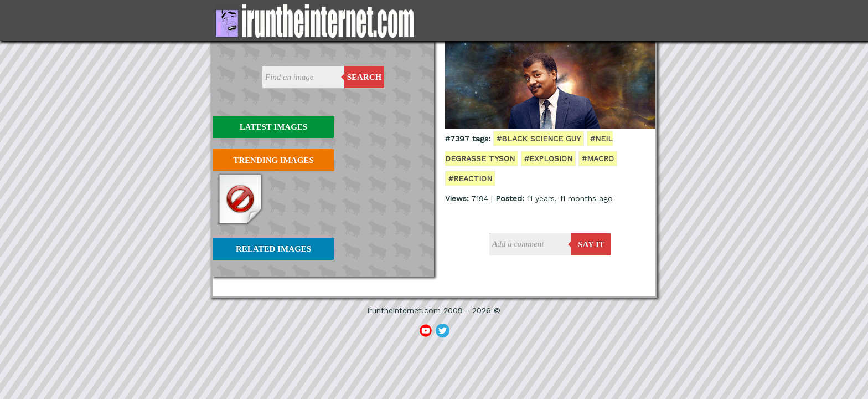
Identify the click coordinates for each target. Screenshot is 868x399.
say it (591, 244)
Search (365, 77)
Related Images (273, 249)
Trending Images (273, 160)
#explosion (548, 158)
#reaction (470, 178)
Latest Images (273, 127)
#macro (598, 158)
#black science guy (539, 139)
